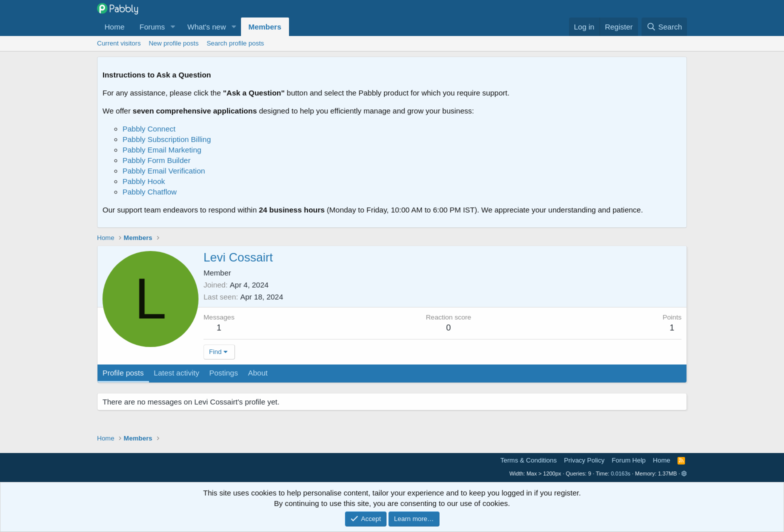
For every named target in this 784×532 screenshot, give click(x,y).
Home (114, 27)
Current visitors (119, 43)
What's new (207, 27)
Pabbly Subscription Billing (167, 139)
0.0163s (621, 473)
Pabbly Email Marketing (162, 150)
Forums (152, 27)
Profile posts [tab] (123, 373)
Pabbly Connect (149, 129)
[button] (173, 27)
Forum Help (628, 460)
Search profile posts (235, 43)
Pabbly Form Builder (156, 160)
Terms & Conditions (529, 460)
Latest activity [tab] (177, 373)
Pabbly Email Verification (164, 171)
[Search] (664, 27)
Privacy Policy (584, 460)
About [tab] (258, 373)
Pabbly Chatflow (149, 192)
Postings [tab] (223, 373)
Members (265, 27)
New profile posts (173, 43)
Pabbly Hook (144, 181)
